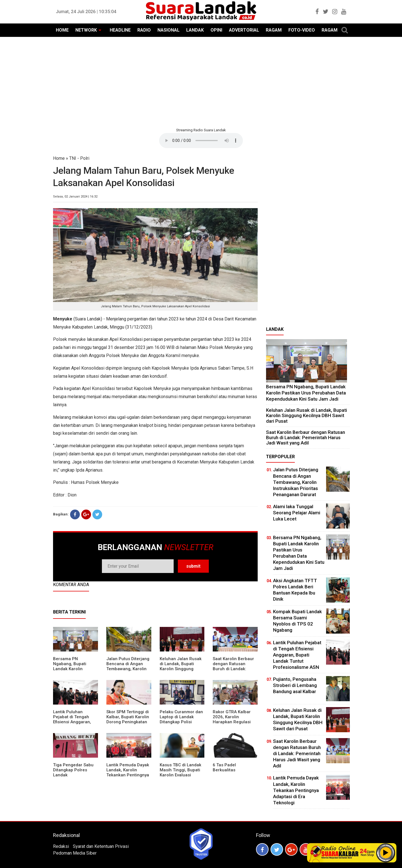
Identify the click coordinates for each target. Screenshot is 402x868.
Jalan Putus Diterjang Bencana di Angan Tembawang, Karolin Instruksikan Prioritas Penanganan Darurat (128, 669)
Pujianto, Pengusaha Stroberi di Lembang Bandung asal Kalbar (295, 685)
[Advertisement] (201, 82)
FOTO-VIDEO (302, 30)
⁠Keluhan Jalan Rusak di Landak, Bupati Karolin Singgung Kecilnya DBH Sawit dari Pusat (181, 669)
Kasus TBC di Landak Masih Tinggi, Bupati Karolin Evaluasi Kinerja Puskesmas (180, 772)
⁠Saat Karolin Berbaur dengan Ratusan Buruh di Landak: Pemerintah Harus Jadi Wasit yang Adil (233, 669)
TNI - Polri (79, 158)
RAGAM (274, 30)
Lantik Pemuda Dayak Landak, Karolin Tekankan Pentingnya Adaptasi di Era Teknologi (128, 775)
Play (386, 853)
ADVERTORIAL (244, 30)
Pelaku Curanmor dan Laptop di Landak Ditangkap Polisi (181, 717)
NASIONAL (168, 30)
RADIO (144, 30)
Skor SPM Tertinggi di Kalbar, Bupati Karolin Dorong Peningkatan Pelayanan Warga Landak (128, 722)
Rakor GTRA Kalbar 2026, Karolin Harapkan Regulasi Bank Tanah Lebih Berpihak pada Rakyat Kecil (234, 724)
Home (59, 158)
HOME (62, 30)
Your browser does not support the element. (201, 141)
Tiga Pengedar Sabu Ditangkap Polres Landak (73, 770)
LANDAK (195, 30)
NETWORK (86, 30)
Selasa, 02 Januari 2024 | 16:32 (75, 197)
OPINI (216, 30)
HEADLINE (120, 30)
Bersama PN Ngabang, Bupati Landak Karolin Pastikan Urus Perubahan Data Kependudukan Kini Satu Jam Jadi (306, 393)
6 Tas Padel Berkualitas (224, 767)
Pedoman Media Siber (75, 853)
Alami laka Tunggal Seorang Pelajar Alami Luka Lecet (297, 513)
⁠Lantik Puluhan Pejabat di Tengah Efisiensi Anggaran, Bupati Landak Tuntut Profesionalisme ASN (74, 722)
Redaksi (61, 846)
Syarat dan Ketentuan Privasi (101, 846)
